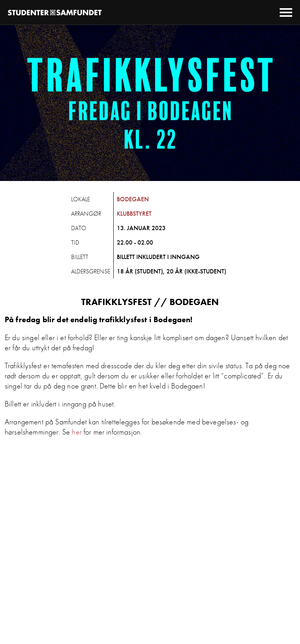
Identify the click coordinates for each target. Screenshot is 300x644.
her (77, 432)
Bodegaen (133, 199)
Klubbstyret (134, 214)
